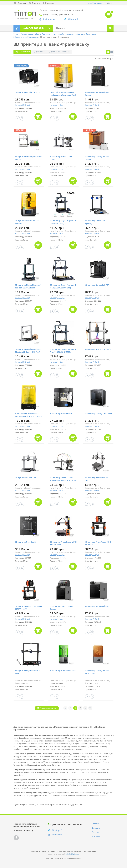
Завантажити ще (49, 708)
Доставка (96, 828)
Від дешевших (39, 52)
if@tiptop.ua (57, 834)
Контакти (96, 836)
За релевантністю (22, 52)
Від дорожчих (54, 52)
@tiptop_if (73, 19)
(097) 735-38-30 (59, 825)
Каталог (33, 28)
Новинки (66, 52)
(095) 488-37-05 (75, 825)
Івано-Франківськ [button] (95, 3)
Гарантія (96, 832)
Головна (96, 824)
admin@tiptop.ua (72, 854)
